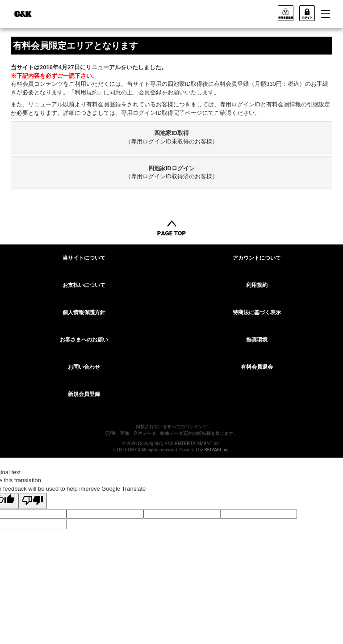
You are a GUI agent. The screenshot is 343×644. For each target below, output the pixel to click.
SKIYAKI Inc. (217, 450)
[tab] (171, 137)
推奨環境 (257, 340)
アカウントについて (257, 258)
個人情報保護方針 (84, 312)
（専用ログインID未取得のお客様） (171, 137)
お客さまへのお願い (84, 340)
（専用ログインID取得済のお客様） (171, 173)
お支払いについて (84, 285)
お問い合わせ (84, 367)
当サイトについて (84, 258)
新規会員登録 (84, 394)
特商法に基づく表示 (257, 312)
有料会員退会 (257, 367)
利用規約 (257, 285)
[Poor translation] (33, 501)
